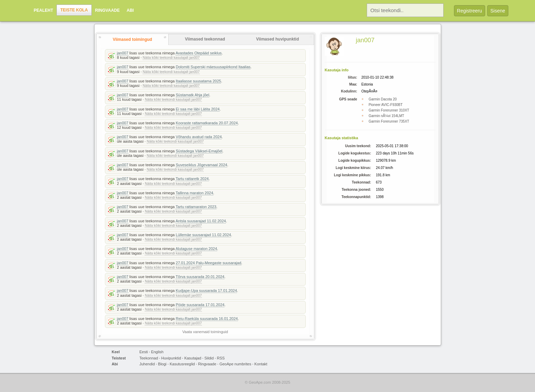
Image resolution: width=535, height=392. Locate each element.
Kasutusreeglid (182, 364)
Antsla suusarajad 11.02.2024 (201, 221)
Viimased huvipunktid (277, 39)
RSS (221, 358)
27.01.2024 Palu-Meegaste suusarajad (209, 263)
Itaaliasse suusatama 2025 (199, 81)
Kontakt (261, 364)
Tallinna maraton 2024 (194, 193)
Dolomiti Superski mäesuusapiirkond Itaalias (213, 67)
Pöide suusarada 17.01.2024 (200, 305)
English (157, 352)
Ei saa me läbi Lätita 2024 (198, 109)
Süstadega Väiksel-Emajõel (199, 151)
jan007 (123, 53)
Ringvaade (108, 10)
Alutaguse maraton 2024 (196, 249)
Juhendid (147, 364)
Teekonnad (149, 358)
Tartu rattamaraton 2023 (196, 207)
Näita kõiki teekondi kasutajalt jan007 (171, 58)
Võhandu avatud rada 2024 (199, 137)
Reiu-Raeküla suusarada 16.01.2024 (207, 319)
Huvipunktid (171, 358)
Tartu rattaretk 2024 (192, 179)
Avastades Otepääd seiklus (199, 53)
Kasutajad (193, 358)
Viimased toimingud (132, 39)
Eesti (144, 352)
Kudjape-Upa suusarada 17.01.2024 (207, 291)
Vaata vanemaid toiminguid (205, 332)
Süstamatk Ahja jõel (193, 95)
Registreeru (470, 11)
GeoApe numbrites (235, 364)
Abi (130, 10)
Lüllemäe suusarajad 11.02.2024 (204, 235)
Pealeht (43, 10)
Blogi (162, 364)
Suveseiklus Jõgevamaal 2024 (202, 165)
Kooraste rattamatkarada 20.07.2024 (207, 123)
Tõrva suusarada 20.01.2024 (200, 277)
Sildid (209, 358)
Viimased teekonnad (205, 39)
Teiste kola (74, 10)
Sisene (498, 11)
